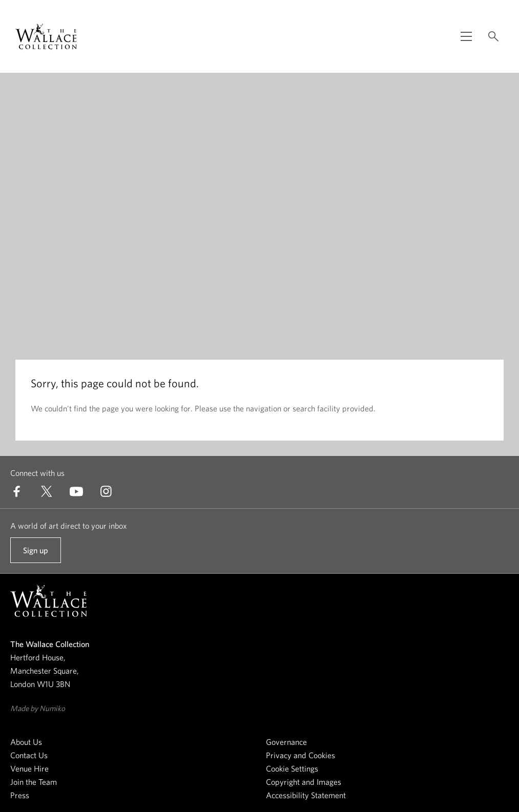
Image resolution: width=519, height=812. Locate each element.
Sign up (35, 554)
